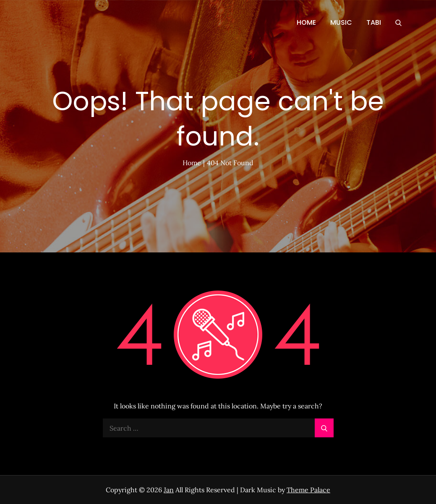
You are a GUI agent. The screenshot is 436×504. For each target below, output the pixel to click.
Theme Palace (308, 490)
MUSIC (341, 22)
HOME (306, 22)
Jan (169, 490)
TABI (374, 22)
